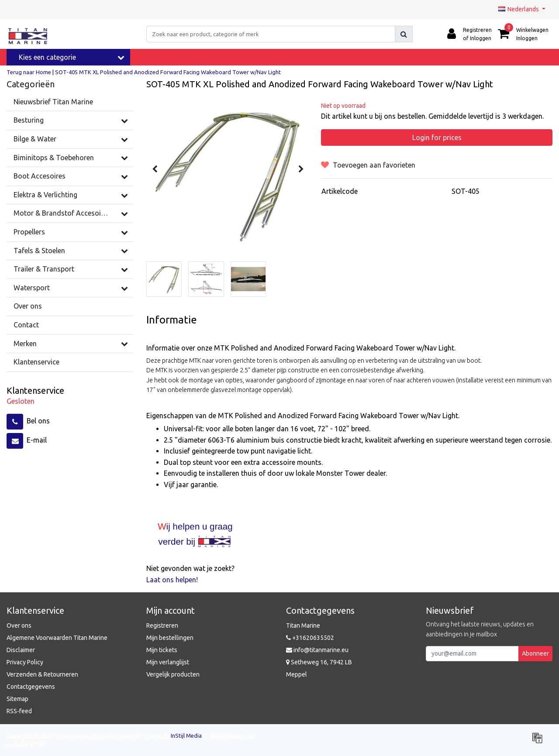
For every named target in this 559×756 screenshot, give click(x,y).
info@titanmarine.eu (317, 650)
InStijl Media (186, 735)
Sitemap (17, 699)
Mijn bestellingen (170, 638)
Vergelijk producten (173, 674)
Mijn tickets (162, 650)
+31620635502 (310, 638)
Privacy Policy (25, 662)
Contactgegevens (31, 687)
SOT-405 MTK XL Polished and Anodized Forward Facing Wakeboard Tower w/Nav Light (168, 72)
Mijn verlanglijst (168, 662)
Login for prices (437, 137)
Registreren (162, 625)
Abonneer (535, 653)
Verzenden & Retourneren (42, 674)
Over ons (19, 625)
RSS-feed (19, 711)
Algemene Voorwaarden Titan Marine (57, 638)
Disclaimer (21, 650)
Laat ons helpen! (172, 580)
